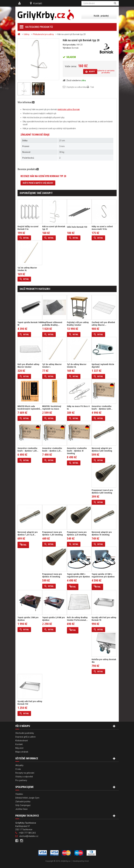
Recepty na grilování (25, 773)
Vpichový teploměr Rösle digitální (103, 365)
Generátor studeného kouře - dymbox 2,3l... (52, 449)
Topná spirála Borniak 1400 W (30, 323)
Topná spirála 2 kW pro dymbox (28, 619)
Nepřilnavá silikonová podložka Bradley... (52, 323)
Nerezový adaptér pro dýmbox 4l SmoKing (102, 533)
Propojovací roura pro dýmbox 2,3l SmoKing (77, 533)
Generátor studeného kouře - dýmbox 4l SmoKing (77, 451)
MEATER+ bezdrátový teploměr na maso (52, 407)
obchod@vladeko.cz (29, 836)
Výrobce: (67, 48)
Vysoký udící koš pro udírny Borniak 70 (104, 619)
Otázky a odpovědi (24, 777)
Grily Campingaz (23, 805)
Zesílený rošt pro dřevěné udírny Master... (103, 323)
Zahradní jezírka (23, 802)
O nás (18, 769)
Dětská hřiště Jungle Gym (27, 798)
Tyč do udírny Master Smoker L (52, 365)
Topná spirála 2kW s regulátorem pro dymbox (78, 575)
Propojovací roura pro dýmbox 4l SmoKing (52, 575)
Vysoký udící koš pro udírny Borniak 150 (30, 703)
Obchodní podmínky (25, 733)
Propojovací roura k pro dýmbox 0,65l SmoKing (102, 491)
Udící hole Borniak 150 (77, 227)
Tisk (92, 87)
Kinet (87, 861)
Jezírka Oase (21, 809)
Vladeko (19, 794)
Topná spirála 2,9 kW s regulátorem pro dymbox (103, 575)
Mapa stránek (22, 752)
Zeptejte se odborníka (76, 87)
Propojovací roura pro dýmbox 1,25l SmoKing (52, 533)
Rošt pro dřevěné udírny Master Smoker (28, 365)
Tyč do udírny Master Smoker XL (27, 269)
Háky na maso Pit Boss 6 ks (78, 407)
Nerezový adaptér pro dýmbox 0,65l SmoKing (102, 449)
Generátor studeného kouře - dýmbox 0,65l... (102, 407)
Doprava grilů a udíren (25, 737)
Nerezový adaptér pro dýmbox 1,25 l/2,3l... (28, 533)
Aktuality (19, 765)
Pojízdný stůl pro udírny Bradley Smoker (78, 323)
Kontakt (38, 3)
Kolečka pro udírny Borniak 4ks (104, 661)
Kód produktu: (69, 45)
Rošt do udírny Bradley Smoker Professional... (77, 619)
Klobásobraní (22, 741)
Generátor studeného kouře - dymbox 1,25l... (28, 449)
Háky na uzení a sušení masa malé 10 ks (102, 228)
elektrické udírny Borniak (69, 109)
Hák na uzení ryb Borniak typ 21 (54, 228)
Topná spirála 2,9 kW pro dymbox (53, 619)
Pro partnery (21, 780)
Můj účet (19, 748)
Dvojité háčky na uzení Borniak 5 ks (28, 228)
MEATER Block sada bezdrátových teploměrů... (30, 407)
